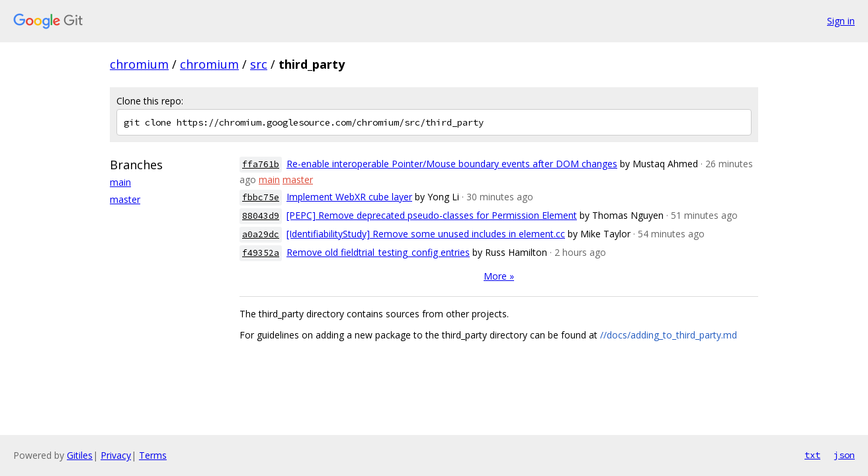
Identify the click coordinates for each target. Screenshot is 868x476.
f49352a (261, 253)
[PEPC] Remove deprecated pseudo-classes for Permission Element (432, 215)
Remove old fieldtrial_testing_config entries (378, 252)
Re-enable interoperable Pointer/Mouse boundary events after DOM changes (452, 164)
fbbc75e (261, 197)
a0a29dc (261, 234)
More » (499, 276)
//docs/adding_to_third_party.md (669, 335)
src (259, 64)
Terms (153, 455)
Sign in (841, 21)
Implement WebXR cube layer (349, 197)
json (844, 455)
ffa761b (261, 164)
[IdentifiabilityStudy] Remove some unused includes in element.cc (426, 234)
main (120, 182)
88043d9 (261, 216)
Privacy (116, 455)
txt (812, 455)
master (125, 199)
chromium (139, 64)
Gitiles (80, 455)
